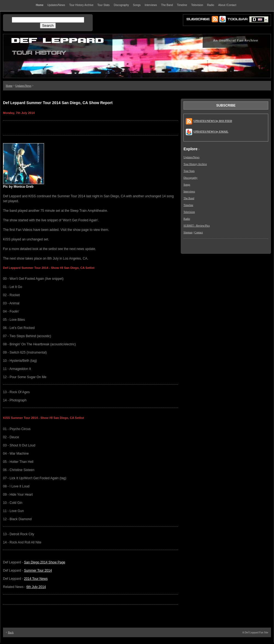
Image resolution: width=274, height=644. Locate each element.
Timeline (188, 205)
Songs (187, 185)
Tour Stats (189, 171)
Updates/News (23, 86)
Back (11, 632)
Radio (187, 219)
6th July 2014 (36, 587)
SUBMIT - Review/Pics (197, 226)
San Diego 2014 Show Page (45, 562)
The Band (189, 198)
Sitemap (188, 232)
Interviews (189, 191)
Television (189, 212)
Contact (199, 232)
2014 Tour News (36, 579)
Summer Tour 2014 (38, 571)
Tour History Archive (195, 164)
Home (9, 86)
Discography (190, 178)
